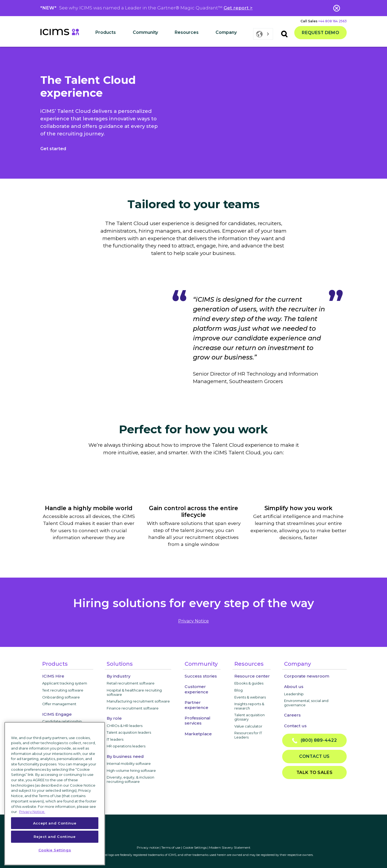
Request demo (320, 33)
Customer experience (196, 689)
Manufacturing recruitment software (138, 701)
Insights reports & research (249, 706)
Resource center (252, 676)
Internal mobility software (129, 763)
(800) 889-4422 (314, 741)
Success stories (201, 676)
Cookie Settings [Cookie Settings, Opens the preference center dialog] (55, 850)
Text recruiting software (63, 690)
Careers (292, 715)
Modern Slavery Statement (230, 847)
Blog (239, 690)
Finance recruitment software (133, 708)
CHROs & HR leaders (125, 726)
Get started (53, 149)
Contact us (295, 726)
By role (114, 718)
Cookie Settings (195, 847)
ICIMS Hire (53, 676)
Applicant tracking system (65, 683)
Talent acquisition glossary (250, 717)
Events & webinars (250, 697)
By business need (125, 756)
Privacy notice (148, 847)
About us (294, 687)
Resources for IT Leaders (248, 735)
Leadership (294, 694)
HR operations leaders (126, 746)
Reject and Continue (55, 837)
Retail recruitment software (131, 683)
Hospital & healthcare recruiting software (134, 692)
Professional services (198, 721)
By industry (119, 676)
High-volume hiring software (131, 770)
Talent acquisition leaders (129, 732)
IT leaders (115, 739)
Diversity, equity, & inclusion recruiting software (130, 779)
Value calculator (248, 726)
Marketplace (198, 734)
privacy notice (193, 621)
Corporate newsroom (307, 676)
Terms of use (171, 847)
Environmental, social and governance (306, 703)
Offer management (59, 704)
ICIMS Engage (57, 714)
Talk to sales (314, 772)
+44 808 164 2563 (332, 21)
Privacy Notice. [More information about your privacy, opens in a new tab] (32, 812)
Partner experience (196, 705)
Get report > (238, 8)
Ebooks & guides (249, 683)
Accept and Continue (55, 823)
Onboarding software (61, 697)
